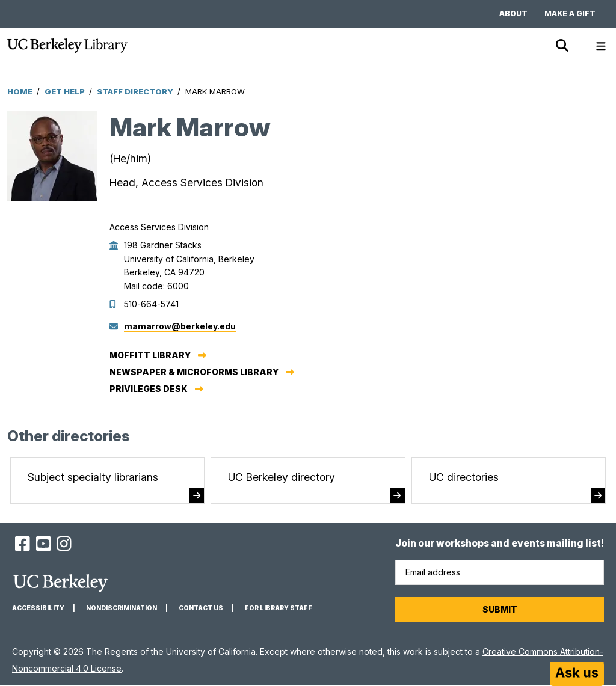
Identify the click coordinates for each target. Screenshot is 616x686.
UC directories (464, 477)
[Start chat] (577, 674)
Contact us (201, 608)
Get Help (65, 91)
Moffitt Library (150, 355)
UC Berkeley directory (282, 477)
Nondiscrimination (122, 608)
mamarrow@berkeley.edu (180, 326)
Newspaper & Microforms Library (194, 372)
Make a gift (570, 14)
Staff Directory (135, 91)
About (513, 14)
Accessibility (38, 608)
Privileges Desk (149, 389)
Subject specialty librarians (93, 477)
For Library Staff (279, 608)
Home (20, 91)
